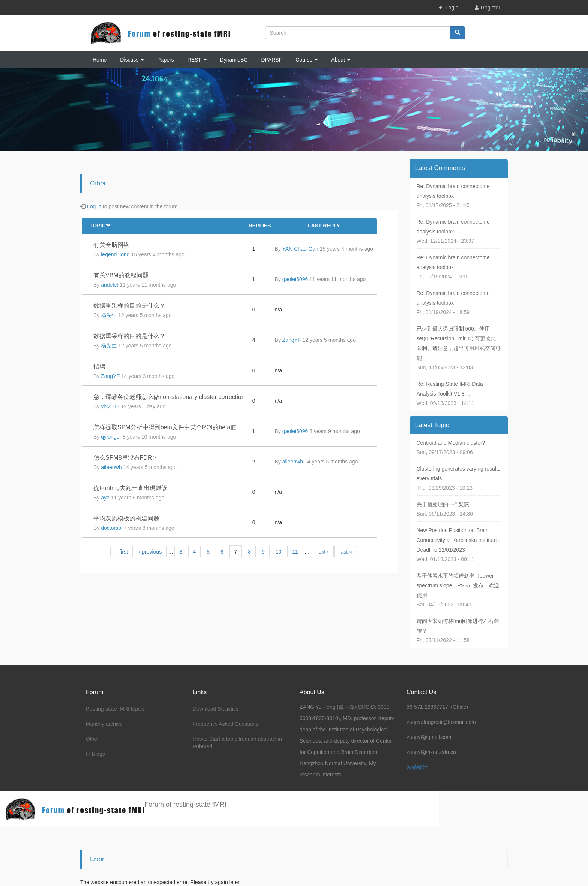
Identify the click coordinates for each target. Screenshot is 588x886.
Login (452, 8)
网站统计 (417, 767)
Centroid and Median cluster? (451, 443)
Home (100, 60)
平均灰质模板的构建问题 (126, 518)
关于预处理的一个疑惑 (443, 504)
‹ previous (150, 552)
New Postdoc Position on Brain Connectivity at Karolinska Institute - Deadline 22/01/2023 (458, 540)
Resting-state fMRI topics (115, 709)
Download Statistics (216, 709)
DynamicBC (234, 60)
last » (346, 552)
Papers (165, 60)
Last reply (324, 226)
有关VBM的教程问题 (121, 275)
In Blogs (95, 754)
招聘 (99, 366)
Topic (100, 226)
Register (490, 8)
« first (121, 552)
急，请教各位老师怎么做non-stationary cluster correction (169, 397)
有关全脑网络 (111, 245)
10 (279, 552)
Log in (94, 206)
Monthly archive (104, 724)
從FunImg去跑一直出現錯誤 (130, 488)
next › (322, 552)
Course (307, 60)
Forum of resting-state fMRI (185, 805)
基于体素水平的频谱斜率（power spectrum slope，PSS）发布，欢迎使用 (458, 585)
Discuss (132, 60)
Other (92, 739)
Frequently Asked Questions (226, 724)
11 (295, 552)
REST (197, 60)
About (340, 60)
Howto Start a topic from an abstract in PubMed (237, 743)
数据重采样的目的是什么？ (129, 306)
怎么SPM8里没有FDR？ (126, 458)
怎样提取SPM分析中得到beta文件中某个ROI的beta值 (165, 427)
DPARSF (272, 60)
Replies (260, 226)
